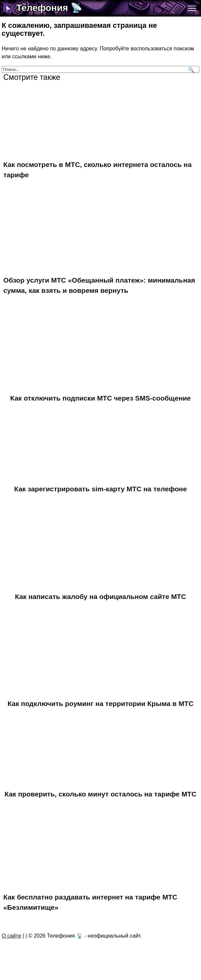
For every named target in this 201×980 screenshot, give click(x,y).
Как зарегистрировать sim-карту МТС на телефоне (100, 489)
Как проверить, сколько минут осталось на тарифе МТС (100, 794)
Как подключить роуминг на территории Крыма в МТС (101, 704)
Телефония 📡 (49, 8)
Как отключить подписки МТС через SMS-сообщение (100, 398)
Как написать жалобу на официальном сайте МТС (100, 597)
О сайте (11, 936)
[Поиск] (191, 69)
